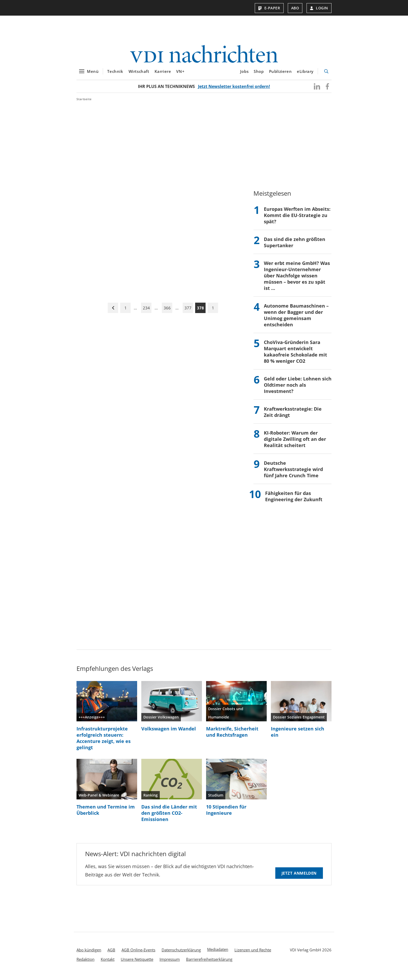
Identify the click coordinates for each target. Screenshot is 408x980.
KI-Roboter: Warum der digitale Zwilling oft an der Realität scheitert (295, 442)
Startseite (84, 102)
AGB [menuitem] (111, 953)
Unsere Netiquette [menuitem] (137, 962)
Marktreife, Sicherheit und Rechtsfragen (232, 735)
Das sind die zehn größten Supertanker (295, 245)
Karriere (163, 75)
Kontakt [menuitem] (108, 962)
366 (167, 311)
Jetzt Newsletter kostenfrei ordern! (234, 90)
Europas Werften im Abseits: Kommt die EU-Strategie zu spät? (297, 218)
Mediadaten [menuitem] (218, 952)
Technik (115, 75)
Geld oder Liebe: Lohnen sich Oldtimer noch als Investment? (298, 388)
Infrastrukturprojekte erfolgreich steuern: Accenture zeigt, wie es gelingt (104, 741)
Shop (259, 75)
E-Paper (269, 8)
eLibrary (305, 75)
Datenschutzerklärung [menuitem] (181, 953)
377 (188, 311)
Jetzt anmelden (299, 876)
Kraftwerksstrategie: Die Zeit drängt (293, 415)
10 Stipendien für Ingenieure (226, 813)
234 (146, 311)
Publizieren (280, 75)
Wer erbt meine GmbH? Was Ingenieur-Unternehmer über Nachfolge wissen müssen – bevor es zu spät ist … (297, 279)
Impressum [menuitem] (170, 962)
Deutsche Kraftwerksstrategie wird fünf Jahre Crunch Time (293, 472)
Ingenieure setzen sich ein (298, 735)
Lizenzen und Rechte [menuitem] (253, 953)
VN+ (180, 75)
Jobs (244, 75)
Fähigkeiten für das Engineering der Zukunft (294, 499)
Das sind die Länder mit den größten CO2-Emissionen (169, 816)
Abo (295, 8)
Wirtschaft (139, 75)
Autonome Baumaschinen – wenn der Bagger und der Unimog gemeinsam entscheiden (296, 318)
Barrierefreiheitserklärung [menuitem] (209, 962)
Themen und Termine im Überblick (106, 813)
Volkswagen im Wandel (169, 732)
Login (319, 8)
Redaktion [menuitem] (85, 962)
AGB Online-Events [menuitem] (138, 953)
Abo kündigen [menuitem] (89, 953)
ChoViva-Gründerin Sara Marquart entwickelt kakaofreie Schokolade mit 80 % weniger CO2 (295, 355)
